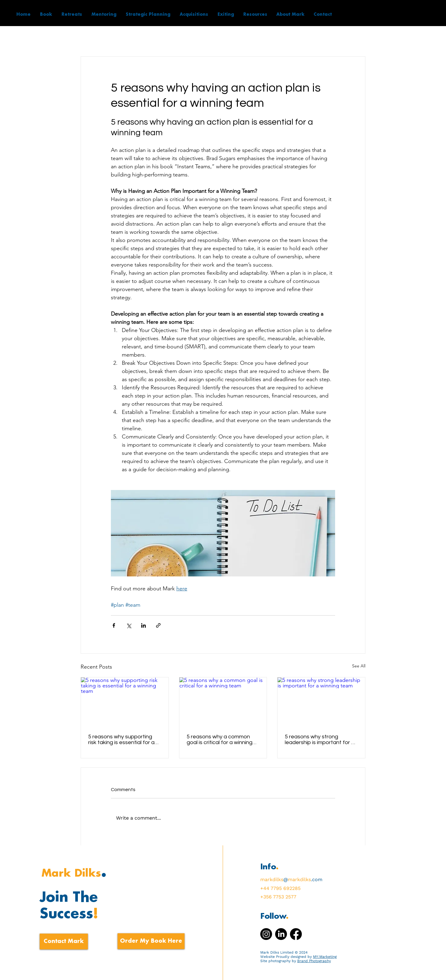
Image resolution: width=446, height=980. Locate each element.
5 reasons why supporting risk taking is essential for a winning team (121, 740)
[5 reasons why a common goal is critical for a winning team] (223, 702)
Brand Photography (314, 961)
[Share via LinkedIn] (143, 625)
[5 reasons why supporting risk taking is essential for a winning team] (125, 702)
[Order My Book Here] (151, 941)
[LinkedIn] (281, 934)
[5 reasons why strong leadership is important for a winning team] (321, 702)
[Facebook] (296, 934)
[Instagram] (266, 934)
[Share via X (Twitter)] (129, 625)
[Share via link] (158, 625)
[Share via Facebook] (114, 625)
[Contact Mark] (64, 941)
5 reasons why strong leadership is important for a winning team (320, 740)
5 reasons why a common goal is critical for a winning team (220, 740)
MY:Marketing (325, 957)
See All (359, 666)
